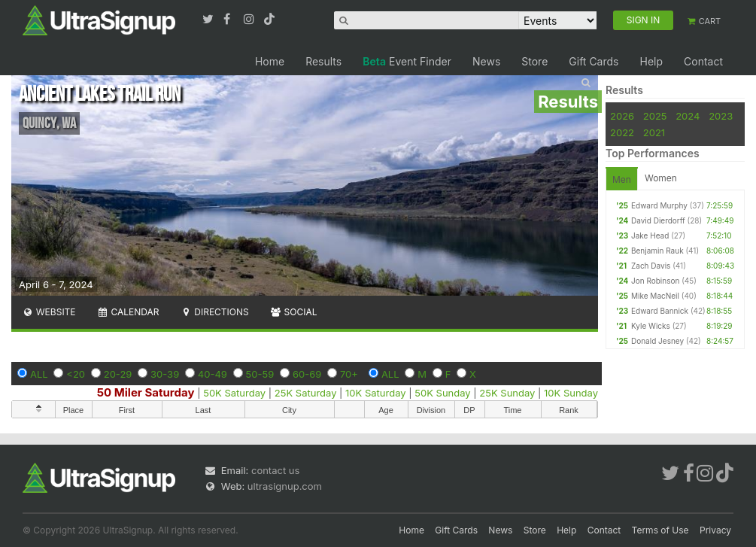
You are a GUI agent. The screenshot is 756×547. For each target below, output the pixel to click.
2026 (622, 116)
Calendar (128, 312)
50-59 (260, 374)
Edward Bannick (660, 311)
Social (294, 312)
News (486, 61)
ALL (39, 374)
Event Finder (407, 61)
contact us (275, 470)
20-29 (118, 374)
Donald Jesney (657, 341)
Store (534, 61)
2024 (688, 116)
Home (270, 61)
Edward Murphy (659, 205)
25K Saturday (306, 393)
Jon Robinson (655, 281)
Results (323, 61)
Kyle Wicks (651, 326)
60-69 (307, 374)
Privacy (715, 530)
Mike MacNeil (655, 296)
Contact (703, 61)
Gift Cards (594, 61)
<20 (76, 374)
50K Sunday (442, 393)
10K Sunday (571, 393)
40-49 (213, 374)
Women (661, 178)
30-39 (165, 374)
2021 (654, 132)
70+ (349, 374)
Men (622, 179)
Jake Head (650, 236)
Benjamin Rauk (657, 251)
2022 (622, 132)
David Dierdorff (658, 220)
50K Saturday (234, 393)
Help (651, 61)
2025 (655, 116)
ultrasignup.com (285, 486)
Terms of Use (660, 530)
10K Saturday (376, 393)
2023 (721, 116)
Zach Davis (651, 266)
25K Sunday (507, 393)
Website (49, 312)
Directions (214, 312)
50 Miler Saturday (146, 392)
